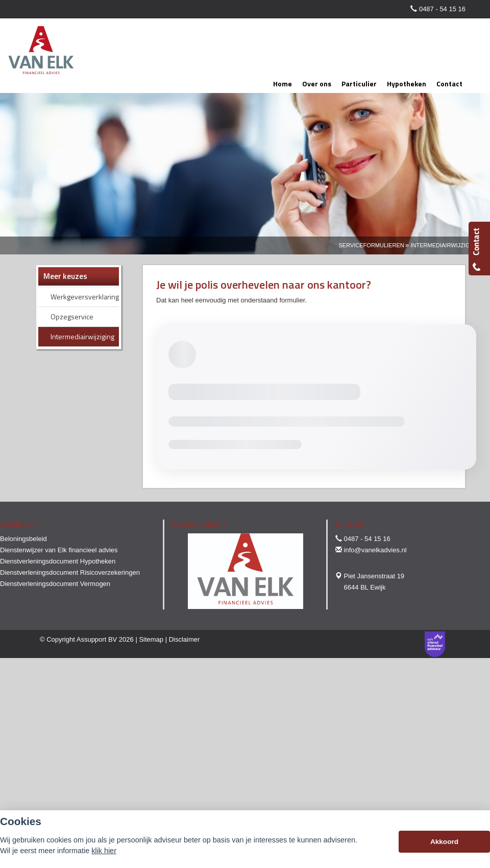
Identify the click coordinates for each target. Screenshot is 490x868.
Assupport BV (97, 639)
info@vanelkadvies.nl (375, 550)
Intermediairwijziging (445, 245)
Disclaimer (185, 639)
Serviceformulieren (372, 245)
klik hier (104, 851)
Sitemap (151, 639)
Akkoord (444, 842)
